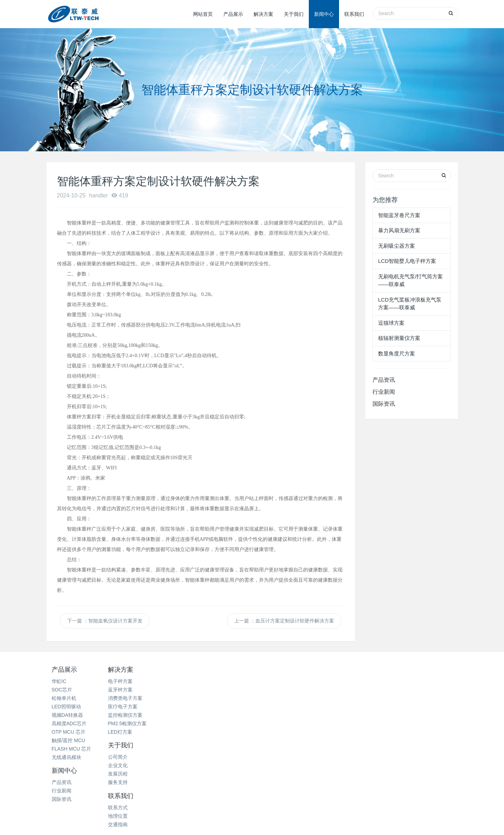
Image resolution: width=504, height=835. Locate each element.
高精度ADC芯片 (69, 723)
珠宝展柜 (215, 788)
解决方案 (263, 14)
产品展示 (233, 14)
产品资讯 (384, 380)
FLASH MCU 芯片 (72, 749)
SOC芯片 (62, 690)
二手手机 (368, 788)
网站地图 (252, 814)
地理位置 (336, 690)
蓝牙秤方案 (133, 690)
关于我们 (294, 14)
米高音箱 (263, 788)
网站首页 (203, 14)
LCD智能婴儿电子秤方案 (407, 261)
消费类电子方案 (138, 698)
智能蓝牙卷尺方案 (399, 215)
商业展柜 (147, 788)
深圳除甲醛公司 (181, 788)
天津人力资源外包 (300, 788)
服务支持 (199, 707)
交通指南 (336, 698)
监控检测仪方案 (138, 715)
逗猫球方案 (391, 323)
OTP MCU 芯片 (69, 732)
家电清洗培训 (94, 788)
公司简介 (199, 681)
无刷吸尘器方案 (397, 246)
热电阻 (123, 788)
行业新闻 (384, 392)
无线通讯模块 (66, 757)
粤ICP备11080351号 (301, 823)
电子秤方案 (133, 681)
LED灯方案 (132, 732)
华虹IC (59, 681)
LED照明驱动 (66, 707)
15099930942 (406, 710)
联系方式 (336, 681)
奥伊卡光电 (339, 788)
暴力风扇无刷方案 (399, 230)
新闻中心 (324, 14)
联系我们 (354, 14)
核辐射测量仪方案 (399, 338)
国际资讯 (384, 404)
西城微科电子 (267, 797)
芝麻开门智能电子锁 (407, 788)
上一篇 (284, 621)
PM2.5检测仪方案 (140, 723)
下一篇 (105, 621)
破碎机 (240, 788)
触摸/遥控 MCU (69, 740)
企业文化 (199, 690)
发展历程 (199, 698)
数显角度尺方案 (397, 353)
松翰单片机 (64, 698)
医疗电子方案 (135, 707)
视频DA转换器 (67, 715)
